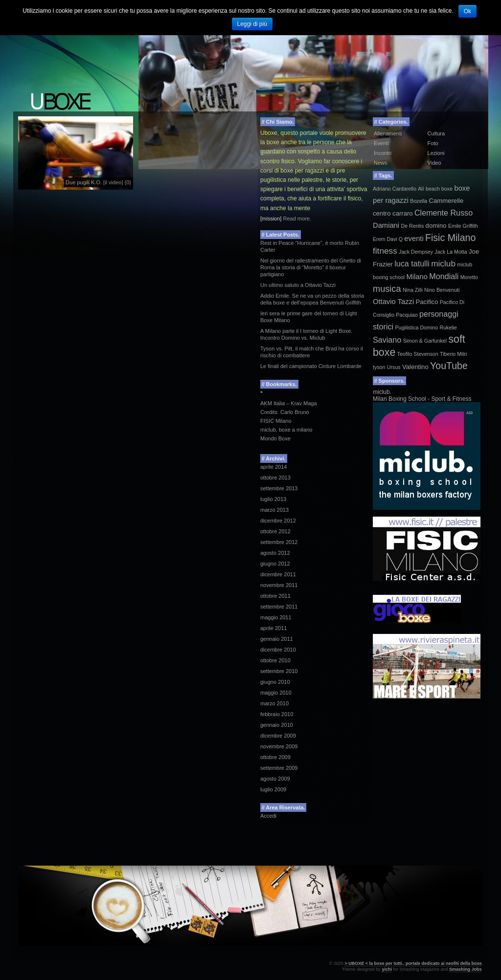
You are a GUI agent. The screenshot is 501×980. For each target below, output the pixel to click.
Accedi (268, 816)
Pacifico (427, 302)
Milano (417, 277)
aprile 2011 (273, 628)
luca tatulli (412, 263)
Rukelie (448, 327)
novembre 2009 (279, 746)
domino (436, 226)
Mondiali (444, 276)
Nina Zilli (413, 290)
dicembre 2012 (278, 521)
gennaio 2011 (277, 639)
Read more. (297, 218)
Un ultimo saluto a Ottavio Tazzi (298, 285)
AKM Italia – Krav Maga (289, 403)
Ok (467, 11)
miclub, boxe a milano (286, 430)
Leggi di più (252, 24)
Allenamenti (388, 133)
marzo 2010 (274, 703)
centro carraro (393, 213)
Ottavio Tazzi (393, 302)
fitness (385, 251)
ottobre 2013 (275, 478)
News (381, 163)
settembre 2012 (279, 542)
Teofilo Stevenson (418, 354)
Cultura (436, 133)
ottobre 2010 (275, 660)
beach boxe (439, 189)
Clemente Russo (444, 213)
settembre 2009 (279, 768)
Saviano (387, 340)
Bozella (419, 201)
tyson (379, 367)
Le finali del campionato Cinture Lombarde (311, 366)
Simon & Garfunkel (425, 341)
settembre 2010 (279, 671)
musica (387, 289)
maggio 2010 (276, 693)
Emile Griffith (463, 226)
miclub (443, 263)
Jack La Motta (451, 252)
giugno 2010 (275, 682)
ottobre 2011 (275, 596)
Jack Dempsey (416, 252)
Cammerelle (446, 201)
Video (434, 163)
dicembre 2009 (278, 736)
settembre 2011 (279, 607)
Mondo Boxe (275, 438)
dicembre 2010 (278, 650)
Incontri (383, 153)
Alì (421, 189)
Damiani (386, 225)
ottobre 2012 (275, 531)
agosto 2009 (275, 779)
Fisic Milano (450, 238)
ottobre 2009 (275, 757)
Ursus (394, 367)
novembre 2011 (279, 585)
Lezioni (436, 153)
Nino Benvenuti (442, 290)
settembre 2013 (279, 488)
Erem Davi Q (388, 239)
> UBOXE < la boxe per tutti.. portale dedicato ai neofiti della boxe (413, 963)
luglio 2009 (273, 789)
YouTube (449, 366)
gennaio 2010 (277, 725)
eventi (414, 239)
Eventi (381, 143)
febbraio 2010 (277, 714)
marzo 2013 (274, 510)
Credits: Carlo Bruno (285, 412)
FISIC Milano (276, 421)
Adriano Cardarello (395, 189)
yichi (387, 969)
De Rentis (412, 226)
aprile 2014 (273, 467)
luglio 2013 (273, 499)
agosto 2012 (275, 553)
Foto (433, 143)
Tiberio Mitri (453, 354)
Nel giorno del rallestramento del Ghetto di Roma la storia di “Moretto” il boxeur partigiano (311, 267)
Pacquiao (407, 315)
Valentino (415, 367)
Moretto (469, 277)
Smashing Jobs (466, 969)
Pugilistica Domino (416, 327)
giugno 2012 (275, 564)
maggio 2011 (276, 617)
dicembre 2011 (278, 574)
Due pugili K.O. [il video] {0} (98, 182)
